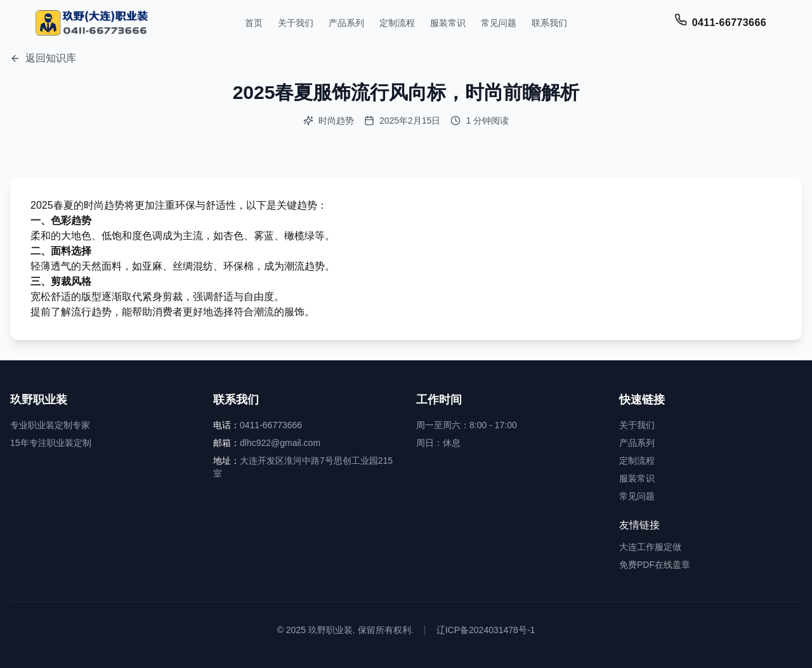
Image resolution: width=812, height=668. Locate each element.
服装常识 (448, 23)
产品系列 (346, 23)
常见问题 (499, 23)
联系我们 (549, 23)
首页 (254, 23)
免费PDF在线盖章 (655, 565)
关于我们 (296, 23)
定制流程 (397, 23)
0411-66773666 (729, 23)
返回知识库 (43, 58)
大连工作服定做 (650, 547)
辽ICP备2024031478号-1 (486, 630)
